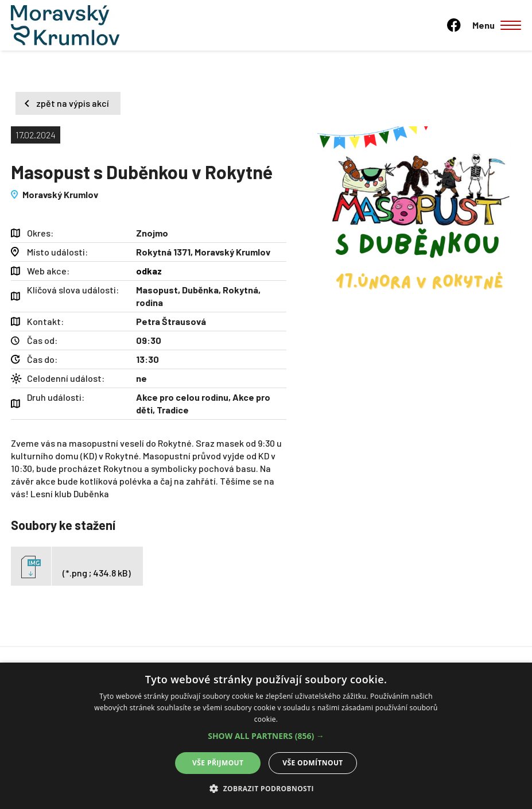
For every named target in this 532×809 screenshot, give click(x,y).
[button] (266, 736)
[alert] (266, 736)
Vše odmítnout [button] (312, 763)
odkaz (149, 271)
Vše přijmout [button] (218, 763)
